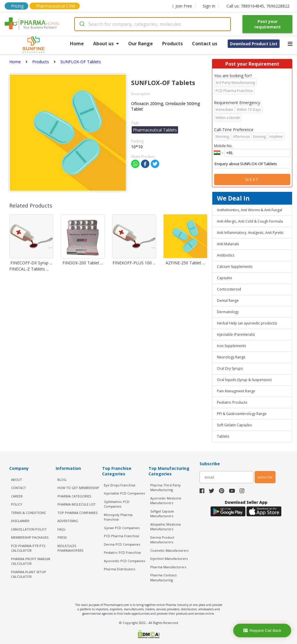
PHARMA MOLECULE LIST (77, 504)
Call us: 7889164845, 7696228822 (258, 6)
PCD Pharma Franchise (122, 536)
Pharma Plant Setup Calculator (29, 574)
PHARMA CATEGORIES (74, 496)
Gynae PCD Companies (122, 528)
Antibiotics (226, 255)
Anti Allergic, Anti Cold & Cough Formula (250, 221)
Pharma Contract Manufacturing (163, 578)
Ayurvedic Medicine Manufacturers (166, 501)
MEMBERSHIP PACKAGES (30, 537)
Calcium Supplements (235, 267)
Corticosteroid (229, 289)
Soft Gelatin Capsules (234, 425)
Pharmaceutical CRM (56, 6)
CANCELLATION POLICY (29, 529)
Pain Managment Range (236, 391)
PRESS (62, 537)
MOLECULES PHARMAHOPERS (70, 548)
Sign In (209, 6)
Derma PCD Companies (122, 544)
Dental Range (228, 301)
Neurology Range (231, 357)
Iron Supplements (231, 346)
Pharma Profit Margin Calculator (31, 561)
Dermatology (228, 312)
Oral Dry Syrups (230, 368)
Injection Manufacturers (169, 559)
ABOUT (17, 480)
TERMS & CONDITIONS (28, 513)
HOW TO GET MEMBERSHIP (78, 488)
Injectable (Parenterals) (236, 334)
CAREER (17, 496)
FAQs (61, 529)
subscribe (265, 477)
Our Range (141, 44)
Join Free (182, 6)
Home (77, 44)
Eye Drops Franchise (120, 485)
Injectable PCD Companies (124, 493)
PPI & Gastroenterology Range (242, 414)
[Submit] (82, 24)
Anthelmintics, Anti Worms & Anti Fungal (250, 210)
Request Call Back (262, 631)
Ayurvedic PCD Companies (124, 561)
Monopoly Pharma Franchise (118, 517)
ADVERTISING (68, 521)
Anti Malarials (228, 244)
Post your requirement (268, 24)
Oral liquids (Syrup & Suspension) (244, 380)
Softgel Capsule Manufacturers (162, 514)
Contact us (205, 44)
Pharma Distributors (119, 569)
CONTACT (19, 488)
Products (172, 44)
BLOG (62, 480)
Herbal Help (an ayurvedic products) (247, 323)
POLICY (17, 504)
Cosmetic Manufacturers (169, 550)
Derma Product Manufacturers (162, 540)
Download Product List (254, 44)
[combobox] (153, 24)
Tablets (223, 436)
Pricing (17, 6)
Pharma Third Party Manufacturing (165, 488)
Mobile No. (223, 146)
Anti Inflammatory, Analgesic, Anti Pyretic (250, 233)
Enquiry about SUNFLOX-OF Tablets (252, 164)
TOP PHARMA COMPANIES (77, 513)
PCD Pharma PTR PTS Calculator (28, 548)
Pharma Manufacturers (168, 567)
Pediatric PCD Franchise (122, 552)
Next (252, 180)
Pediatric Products (232, 402)
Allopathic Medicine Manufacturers (166, 527)
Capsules (224, 278)
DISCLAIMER (20, 521)
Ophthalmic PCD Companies (117, 504)
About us (106, 44)
